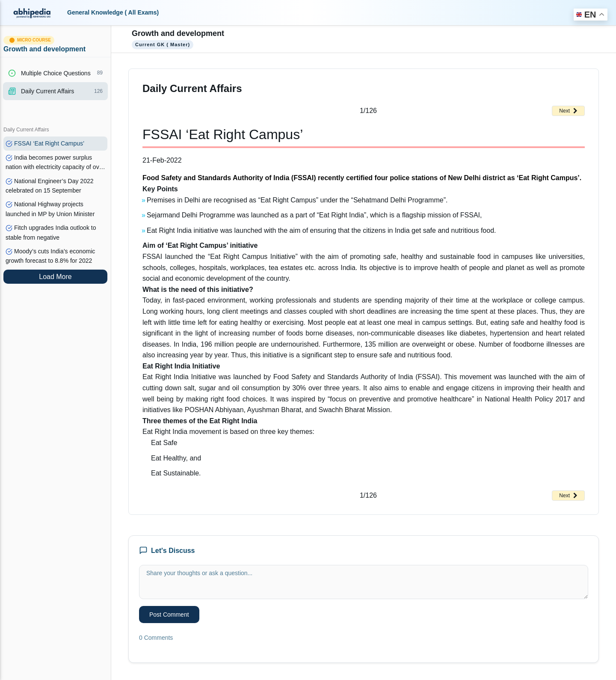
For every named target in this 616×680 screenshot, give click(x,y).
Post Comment (169, 615)
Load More (55, 277)
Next (568, 111)
